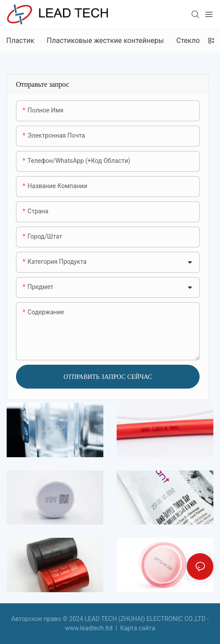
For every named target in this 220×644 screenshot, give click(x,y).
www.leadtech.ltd (89, 628)
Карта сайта (137, 628)
